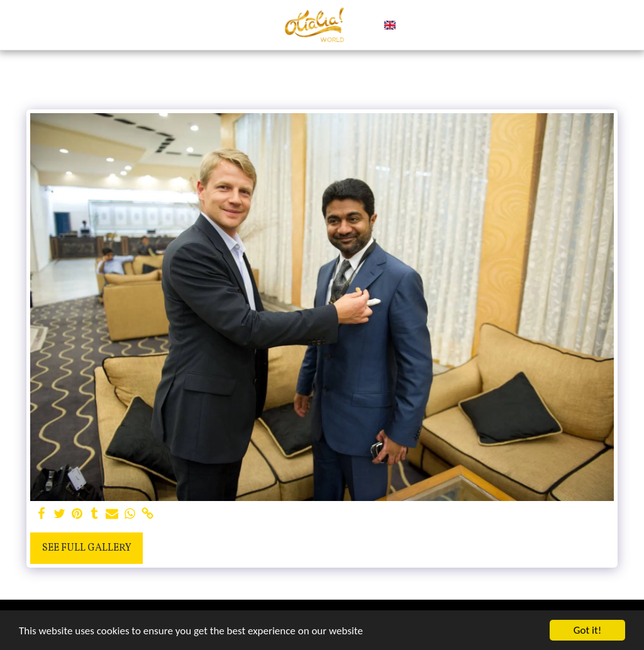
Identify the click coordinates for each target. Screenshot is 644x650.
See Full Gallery (87, 548)
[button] (411, 25)
